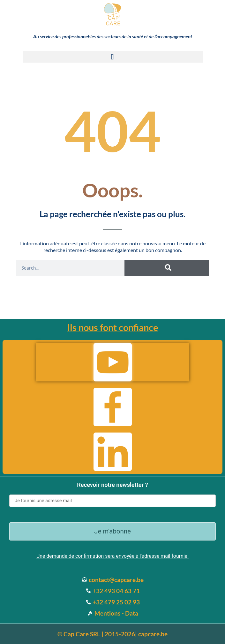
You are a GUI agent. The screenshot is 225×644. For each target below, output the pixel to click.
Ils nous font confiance (113, 327)
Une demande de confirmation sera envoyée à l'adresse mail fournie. (112, 556)
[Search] (167, 268)
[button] (113, 57)
